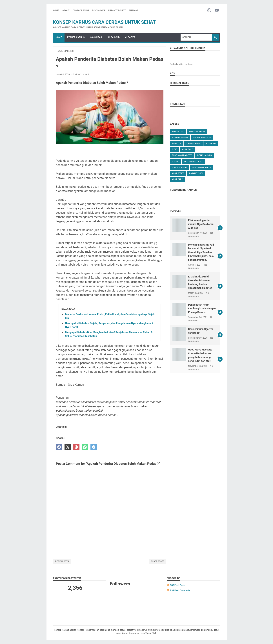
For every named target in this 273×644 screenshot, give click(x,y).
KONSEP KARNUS (76, 37)
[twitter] (68, 447)
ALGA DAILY (177, 179)
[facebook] (59, 447)
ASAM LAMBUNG (180, 137)
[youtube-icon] (217, 11)
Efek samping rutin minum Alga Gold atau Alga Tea (201, 224)
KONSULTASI (96, 37)
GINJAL (176, 161)
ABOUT (66, 10)
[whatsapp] (85, 447)
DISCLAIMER (99, 10)
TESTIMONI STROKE (193, 161)
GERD (175, 149)
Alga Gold (188, 149)
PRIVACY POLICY (117, 10)
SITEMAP (134, 10)
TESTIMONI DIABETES (182, 155)
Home (56, 10)
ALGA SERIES (178, 173)
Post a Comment (81, 74)
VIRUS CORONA (193, 143)
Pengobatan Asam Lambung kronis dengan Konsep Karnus (202, 308)
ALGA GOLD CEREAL (202, 137)
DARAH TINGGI (196, 173)
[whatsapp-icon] (209, 11)
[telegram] (94, 447)
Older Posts (158, 561)
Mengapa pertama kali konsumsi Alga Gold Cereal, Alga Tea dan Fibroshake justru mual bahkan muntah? (201, 252)
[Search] (196, 37)
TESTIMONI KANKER (201, 167)
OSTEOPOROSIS (180, 167)
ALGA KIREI (211, 143)
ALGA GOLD (114, 37)
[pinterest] (76, 447)
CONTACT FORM (81, 10)
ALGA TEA (130, 37)
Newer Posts (62, 561)
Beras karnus (205, 155)
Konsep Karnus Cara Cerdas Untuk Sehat (104, 22)
